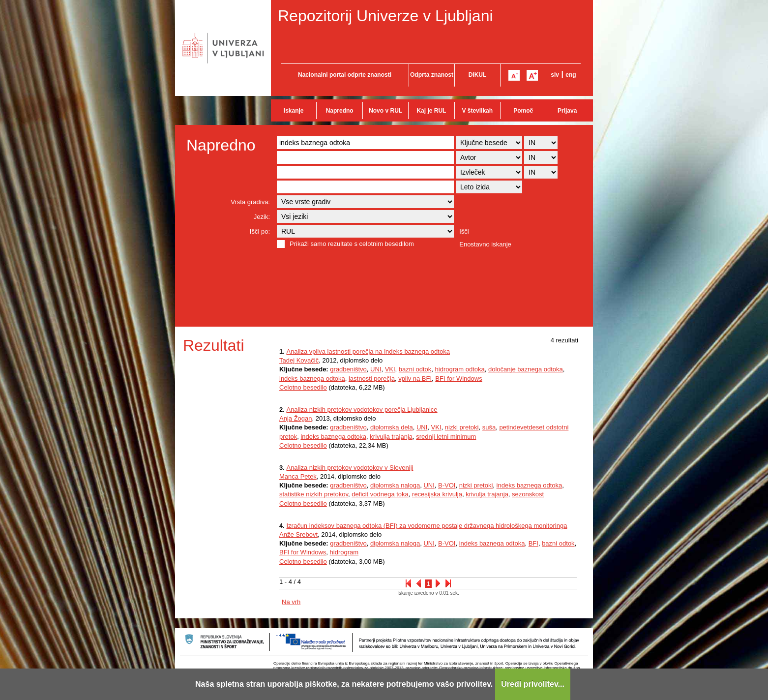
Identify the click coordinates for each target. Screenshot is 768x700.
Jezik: (262, 217)
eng (571, 75)
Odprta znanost (432, 75)
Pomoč (523, 111)
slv (555, 75)
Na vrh (291, 602)
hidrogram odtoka (460, 369)
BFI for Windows (458, 379)
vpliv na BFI (415, 379)
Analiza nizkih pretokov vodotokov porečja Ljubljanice (362, 410)
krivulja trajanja (391, 437)
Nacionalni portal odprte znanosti (345, 75)
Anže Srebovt (298, 534)
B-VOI (447, 485)
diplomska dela (392, 427)
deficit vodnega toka (380, 494)
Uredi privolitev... (533, 684)
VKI (390, 369)
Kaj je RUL (431, 111)
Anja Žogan (296, 418)
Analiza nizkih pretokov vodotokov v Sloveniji (350, 468)
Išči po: (260, 231)
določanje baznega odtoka (526, 369)
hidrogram (344, 552)
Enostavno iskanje (485, 244)
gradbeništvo (348, 369)
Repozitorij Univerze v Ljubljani (385, 16)
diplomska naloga (395, 485)
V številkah (477, 111)
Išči (464, 231)
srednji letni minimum (446, 437)
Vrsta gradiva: (250, 202)
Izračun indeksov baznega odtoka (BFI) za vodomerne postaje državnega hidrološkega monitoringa (427, 526)
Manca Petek (298, 476)
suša (489, 427)
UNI (376, 369)
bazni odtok (415, 369)
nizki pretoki (462, 427)
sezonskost (528, 494)
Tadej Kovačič (299, 360)
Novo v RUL (385, 111)
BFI (533, 543)
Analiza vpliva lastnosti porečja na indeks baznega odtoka (368, 351)
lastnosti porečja (372, 379)
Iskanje (294, 111)
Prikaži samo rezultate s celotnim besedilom (352, 244)
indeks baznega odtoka (312, 379)
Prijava (567, 111)
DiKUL (478, 75)
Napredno (340, 111)
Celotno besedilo (303, 387)
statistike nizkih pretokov (314, 494)
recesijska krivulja (437, 494)
